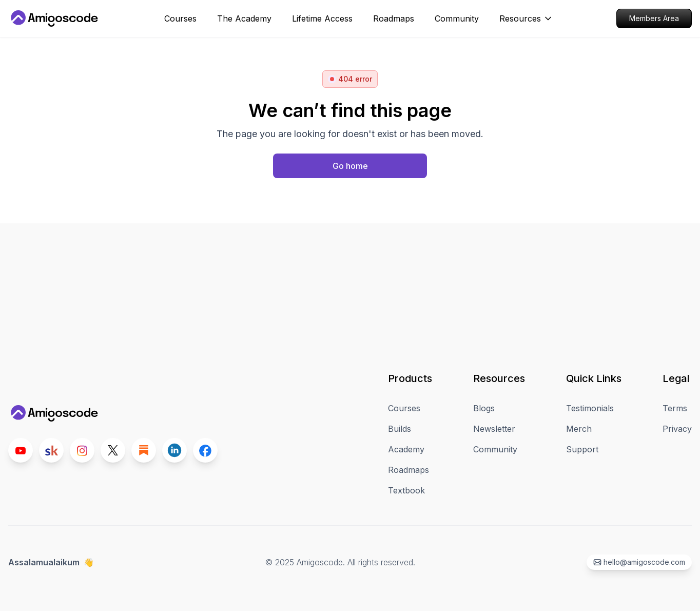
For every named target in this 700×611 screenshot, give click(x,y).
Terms (675, 408)
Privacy (677, 429)
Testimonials (590, 408)
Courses (404, 408)
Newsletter (494, 429)
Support (582, 449)
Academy (406, 449)
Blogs (484, 408)
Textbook (406, 490)
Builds (400, 429)
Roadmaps (409, 470)
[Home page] (350, 166)
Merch (579, 429)
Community (495, 449)
